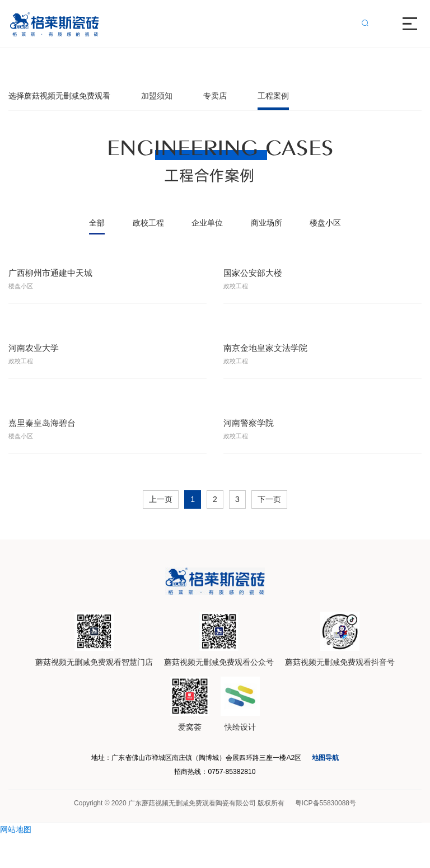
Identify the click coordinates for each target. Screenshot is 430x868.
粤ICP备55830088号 (326, 835)
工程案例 (273, 96)
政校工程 (148, 223)
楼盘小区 (325, 223)
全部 (97, 223)
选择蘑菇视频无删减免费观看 (59, 96)
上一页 (161, 521)
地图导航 (361, 781)
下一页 (269, 521)
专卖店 (215, 96)
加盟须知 (157, 96)
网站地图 (16, 861)
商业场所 (267, 223)
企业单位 (207, 223)
